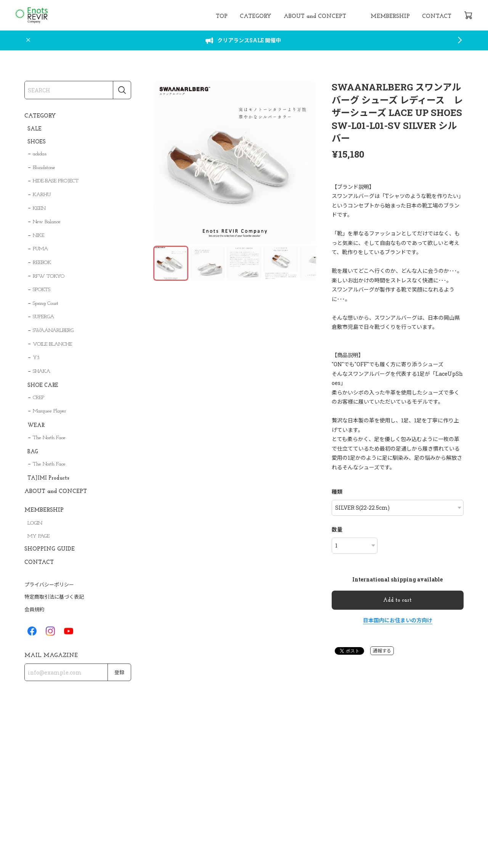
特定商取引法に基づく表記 (54, 597)
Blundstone (44, 168)
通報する (382, 651)
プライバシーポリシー (49, 585)
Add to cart (397, 600)
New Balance (47, 222)
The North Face (49, 438)
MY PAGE (39, 536)
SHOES (37, 142)
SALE (35, 129)
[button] (307, 163)
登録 (119, 673)
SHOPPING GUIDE (50, 549)
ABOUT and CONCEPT (315, 17)
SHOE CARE (43, 386)
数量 (337, 529)
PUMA (40, 249)
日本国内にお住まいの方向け (398, 620)
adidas (40, 154)
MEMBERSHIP (390, 17)
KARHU (42, 195)
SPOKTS (42, 290)
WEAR (36, 426)
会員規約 (34, 609)
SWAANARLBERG (53, 331)
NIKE (39, 236)
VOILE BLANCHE (52, 344)
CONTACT (437, 17)
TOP (222, 17)
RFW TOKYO (49, 276)
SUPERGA (43, 317)
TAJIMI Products (48, 478)
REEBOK (42, 263)
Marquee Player (49, 411)
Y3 (36, 358)
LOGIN (35, 523)
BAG (33, 452)
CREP (39, 398)
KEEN (39, 209)
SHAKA (42, 371)
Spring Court (46, 304)
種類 (337, 492)
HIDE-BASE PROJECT (56, 181)
